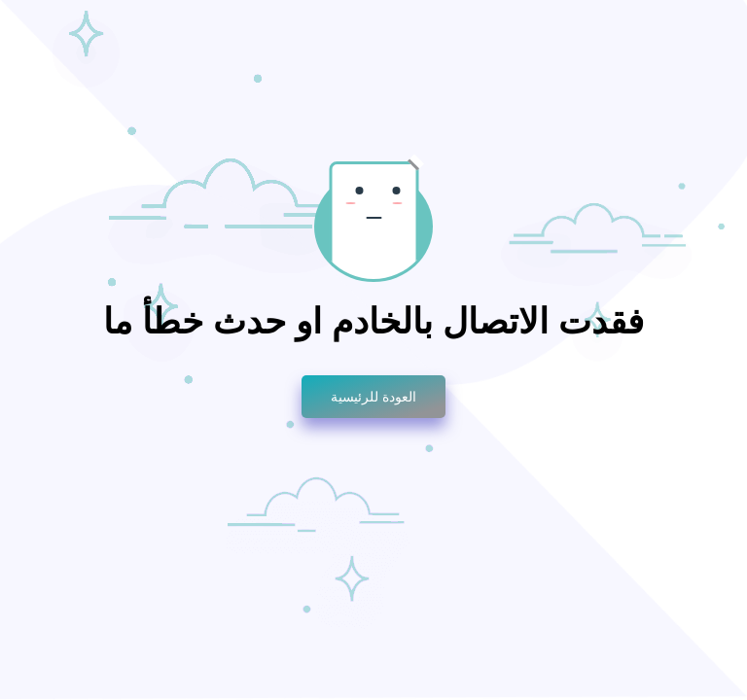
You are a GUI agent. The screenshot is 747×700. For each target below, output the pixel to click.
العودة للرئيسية (373, 397)
